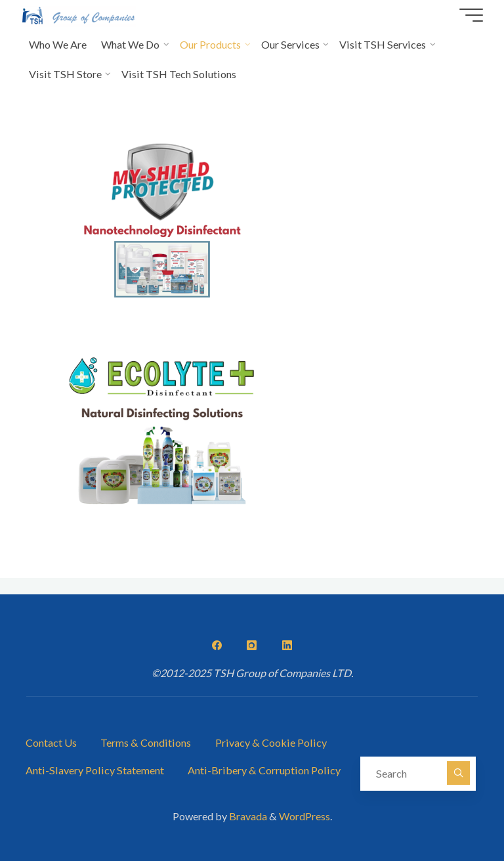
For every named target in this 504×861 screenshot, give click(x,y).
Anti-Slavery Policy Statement (95, 770)
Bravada (247, 816)
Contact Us (51, 742)
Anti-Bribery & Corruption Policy (264, 770)
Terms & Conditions (146, 742)
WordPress (304, 816)
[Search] (459, 773)
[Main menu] (471, 15)
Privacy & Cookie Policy (271, 742)
